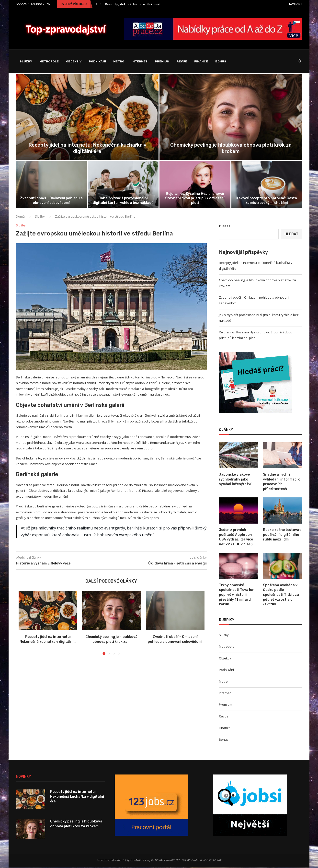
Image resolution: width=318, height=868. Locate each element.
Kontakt (296, 4)
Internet (140, 61)
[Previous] (96, 4)
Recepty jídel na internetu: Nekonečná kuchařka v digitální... (150, 4)
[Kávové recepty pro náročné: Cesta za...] (267, 185)
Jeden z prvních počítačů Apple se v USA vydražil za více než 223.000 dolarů (236, 538)
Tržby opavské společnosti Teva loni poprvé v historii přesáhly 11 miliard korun (237, 595)
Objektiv (74, 61)
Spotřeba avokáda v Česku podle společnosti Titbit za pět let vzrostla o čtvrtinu (281, 595)
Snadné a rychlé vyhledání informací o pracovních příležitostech (282, 482)
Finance (201, 61)
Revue (182, 61)
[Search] (300, 62)
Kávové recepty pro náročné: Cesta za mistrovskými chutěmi (267, 201)
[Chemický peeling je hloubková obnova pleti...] (231, 118)
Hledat (225, 226)
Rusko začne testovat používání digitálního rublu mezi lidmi (282, 535)
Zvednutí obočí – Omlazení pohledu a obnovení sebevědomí (51, 201)
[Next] (101, 4)
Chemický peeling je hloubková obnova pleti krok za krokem (76, 824)
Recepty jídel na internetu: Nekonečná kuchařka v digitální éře (77, 797)
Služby (26, 61)
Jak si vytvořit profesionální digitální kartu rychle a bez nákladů (123, 201)
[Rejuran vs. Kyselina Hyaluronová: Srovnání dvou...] (195, 185)
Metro (119, 61)
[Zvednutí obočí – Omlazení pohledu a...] (51, 185)
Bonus (221, 61)
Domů (20, 217)
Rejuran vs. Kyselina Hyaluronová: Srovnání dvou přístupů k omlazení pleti (195, 199)
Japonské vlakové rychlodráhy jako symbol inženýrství (235, 480)
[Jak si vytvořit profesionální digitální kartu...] (123, 185)
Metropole (49, 61)
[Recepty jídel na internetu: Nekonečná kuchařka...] (87, 118)
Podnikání (97, 61)
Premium (162, 61)
